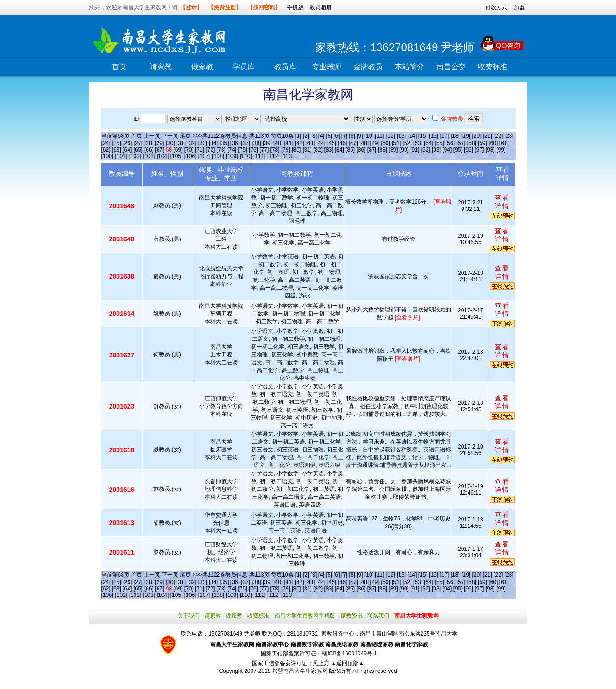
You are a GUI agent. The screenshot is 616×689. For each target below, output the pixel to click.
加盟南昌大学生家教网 (300, 671)
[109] (232, 156)
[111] (260, 156)
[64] (127, 150)
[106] (191, 156)
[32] (192, 143)
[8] (352, 136)
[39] (267, 143)
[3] (314, 136)
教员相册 (321, 7)
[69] (178, 150)
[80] (296, 150)
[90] (404, 150)
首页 (119, 67)
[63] (117, 150)
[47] (353, 143)
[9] (360, 136)
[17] (444, 136)
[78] (275, 150)
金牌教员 (368, 67)
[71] (199, 150)
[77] (264, 150)
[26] (127, 143)
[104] (163, 156)
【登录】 (191, 7)
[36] (235, 143)
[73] (221, 150)
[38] (257, 143)
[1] (298, 136)
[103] (149, 156)
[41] (289, 143)
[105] (177, 156)
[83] (329, 150)
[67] (159, 150)
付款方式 (496, 7)
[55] (440, 143)
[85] (350, 150)
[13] (401, 136)
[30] (170, 143)
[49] (375, 143)
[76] (253, 150)
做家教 (202, 67)
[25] (117, 143)
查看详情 (502, 202)
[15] (423, 136)
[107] (204, 156)
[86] (361, 150)
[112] (273, 156)
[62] (106, 150)
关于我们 (188, 616)
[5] (329, 136)
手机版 (295, 7)
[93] (436, 150)
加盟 (519, 7)
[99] (501, 150)
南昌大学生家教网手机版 (305, 616)
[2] (306, 136)
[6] (337, 136)
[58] (472, 143)
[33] (203, 143)
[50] (386, 143)
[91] (415, 150)
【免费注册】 (225, 7)
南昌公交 (451, 67)
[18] (455, 136)
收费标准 (493, 67)
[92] (426, 150)
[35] (224, 143)
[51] (396, 143)
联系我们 (378, 616)
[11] (380, 136)
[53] (418, 143)
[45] (332, 143)
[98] (490, 150)
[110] (246, 156)
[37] (246, 143)
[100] (108, 156)
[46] (342, 143)
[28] (149, 143)
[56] (450, 143)
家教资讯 (352, 616)
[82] (318, 150)
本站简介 (410, 67)
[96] (469, 150)
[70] (189, 150)
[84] (340, 150)
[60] (493, 143)
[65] (138, 150)
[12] (391, 136)
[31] (181, 143)
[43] (310, 143)
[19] (466, 136)
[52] (407, 143)
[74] (232, 150)
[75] (243, 150)
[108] (218, 156)
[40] (278, 143)
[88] (382, 150)
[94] (447, 150)
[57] (461, 143)
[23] (509, 136)
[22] (498, 136)
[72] (210, 150)
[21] (487, 136)
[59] (482, 143)
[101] (121, 156)
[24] (106, 143)
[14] (412, 136)
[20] (477, 136)
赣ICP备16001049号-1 (349, 654)
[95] (458, 150)
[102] (135, 156)
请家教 (161, 67)
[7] (344, 136)
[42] (299, 143)
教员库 (285, 67)
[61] (504, 143)
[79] (286, 150)
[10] (369, 136)
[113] (287, 156)
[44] (321, 143)
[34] (213, 143)
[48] (364, 143)
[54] (428, 143)
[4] (321, 136)
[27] (138, 143)
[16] (434, 136)
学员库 (244, 67)
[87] (372, 150)
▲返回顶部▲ (347, 663)
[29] (159, 143)
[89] (393, 150)
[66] (149, 150)
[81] (307, 150)
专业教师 (327, 67)
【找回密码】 (264, 7)
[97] (479, 150)
